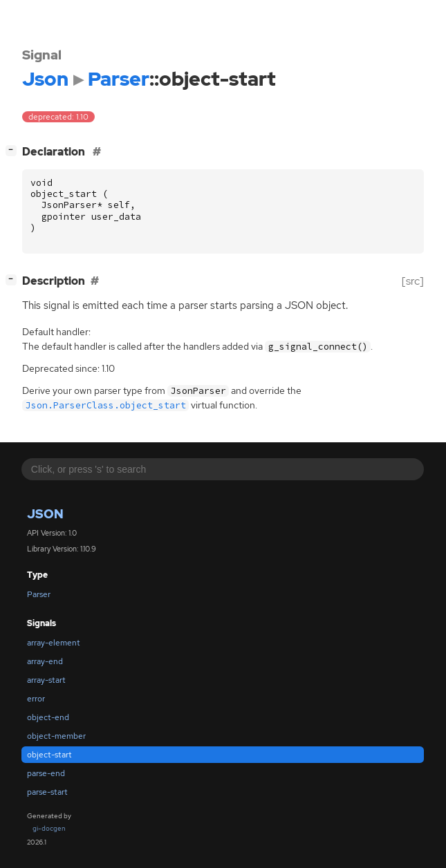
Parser (39, 594)
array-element (54, 643)
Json (45, 514)
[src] (413, 281)
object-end (48, 717)
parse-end (46, 773)
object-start (49, 755)
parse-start (47, 792)
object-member (56, 736)
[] (14, 150)
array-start (46, 680)
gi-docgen (49, 828)
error (36, 699)
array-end (45, 661)
